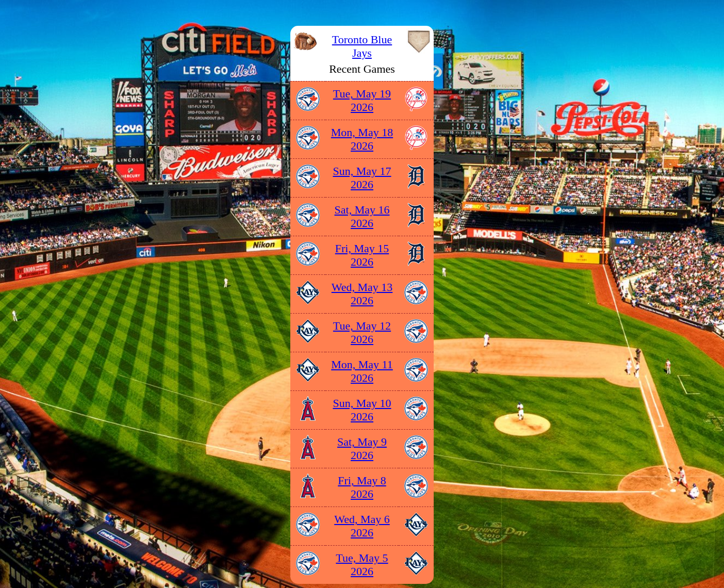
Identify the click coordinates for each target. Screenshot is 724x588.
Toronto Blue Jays (362, 46)
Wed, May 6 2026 (362, 526)
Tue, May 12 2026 (362, 332)
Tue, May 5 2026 (362, 565)
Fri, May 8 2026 (362, 487)
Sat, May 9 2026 (362, 448)
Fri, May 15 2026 (362, 255)
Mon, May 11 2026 (362, 371)
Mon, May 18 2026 (362, 139)
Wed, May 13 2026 (362, 294)
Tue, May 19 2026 (362, 100)
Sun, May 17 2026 (362, 178)
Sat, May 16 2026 (362, 216)
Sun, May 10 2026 (362, 410)
